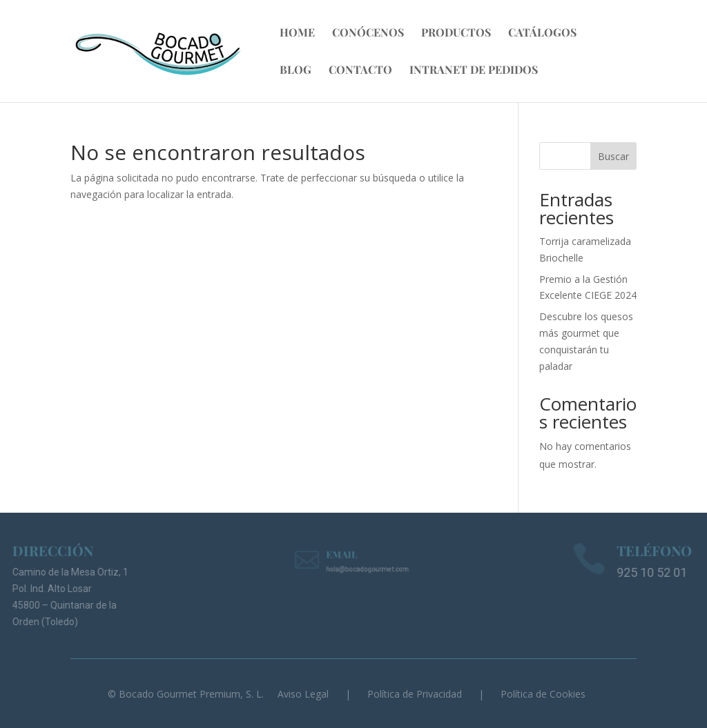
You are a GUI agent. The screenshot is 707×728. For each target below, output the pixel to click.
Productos (456, 33)
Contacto (360, 71)
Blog (296, 71)
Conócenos (368, 33)
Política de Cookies (543, 694)
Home (297, 33)
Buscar (613, 156)
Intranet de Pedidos (474, 71)
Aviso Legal (303, 694)
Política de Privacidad (415, 694)
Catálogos (542, 33)
